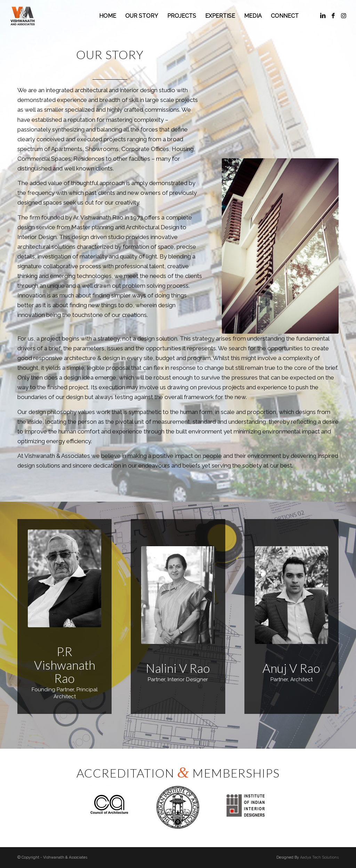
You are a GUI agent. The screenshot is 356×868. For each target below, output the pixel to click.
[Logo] (23, 16)
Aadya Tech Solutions (319, 857)
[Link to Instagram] (344, 16)
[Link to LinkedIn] (323, 16)
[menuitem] (108, 16)
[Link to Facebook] (333, 16)
